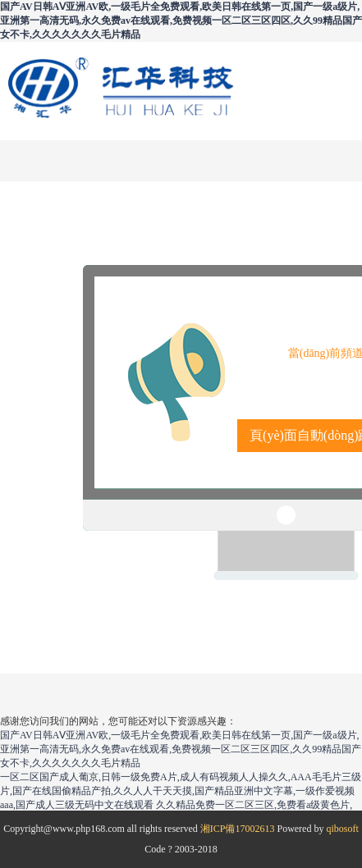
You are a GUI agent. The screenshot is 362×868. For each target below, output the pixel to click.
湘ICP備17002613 (238, 829)
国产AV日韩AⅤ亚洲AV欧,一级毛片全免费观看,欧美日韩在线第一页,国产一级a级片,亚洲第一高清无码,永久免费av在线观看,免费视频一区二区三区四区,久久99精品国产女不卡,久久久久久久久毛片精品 (181, 21)
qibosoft (342, 829)
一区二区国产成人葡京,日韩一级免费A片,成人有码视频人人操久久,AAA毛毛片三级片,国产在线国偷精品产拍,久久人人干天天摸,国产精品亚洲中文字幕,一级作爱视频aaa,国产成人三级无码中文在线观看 (181, 791)
